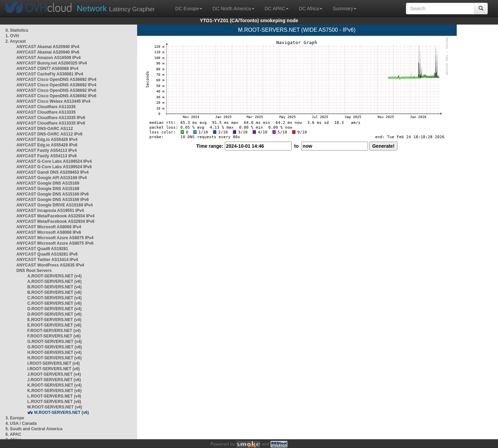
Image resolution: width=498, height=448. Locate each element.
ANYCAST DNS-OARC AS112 (45, 129)
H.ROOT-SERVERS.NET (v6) (54, 358)
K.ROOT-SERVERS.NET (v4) (54, 385)
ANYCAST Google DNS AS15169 (48, 183)
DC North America (233, 9)
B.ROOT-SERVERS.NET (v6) (54, 292)
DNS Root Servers (34, 271)
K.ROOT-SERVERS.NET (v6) (54, 391)
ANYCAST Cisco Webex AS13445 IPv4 (53, 101)
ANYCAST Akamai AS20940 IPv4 (48, 47)
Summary (345, 9)
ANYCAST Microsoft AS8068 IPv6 (49, 232)
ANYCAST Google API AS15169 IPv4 (52, 178)
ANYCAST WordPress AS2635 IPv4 (50, 265)
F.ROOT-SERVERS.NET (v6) (54, 336)
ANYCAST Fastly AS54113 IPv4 (47, 150)
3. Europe (15, 418)
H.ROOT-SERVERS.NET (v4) (54, 352)
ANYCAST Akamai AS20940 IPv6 (48, 52)
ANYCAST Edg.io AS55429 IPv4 (47, 140)
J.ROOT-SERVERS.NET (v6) (54, 380)
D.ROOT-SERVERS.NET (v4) (54, 309)
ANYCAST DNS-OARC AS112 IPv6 (49, 134)
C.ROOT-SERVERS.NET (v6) (54, 303)
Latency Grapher (116, 8)
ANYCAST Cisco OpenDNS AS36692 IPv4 (56, 80)
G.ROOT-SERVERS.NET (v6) (55, 347)
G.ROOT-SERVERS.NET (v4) (55, 342)
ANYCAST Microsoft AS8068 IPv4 (49, 227)
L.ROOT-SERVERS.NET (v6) (54, 402)
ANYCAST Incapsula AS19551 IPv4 (50, 211)
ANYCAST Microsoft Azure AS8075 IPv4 (55, 238)
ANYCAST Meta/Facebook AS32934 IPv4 (55, 216)
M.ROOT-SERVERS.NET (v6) (61, 413)
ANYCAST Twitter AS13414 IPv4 (47, 260)
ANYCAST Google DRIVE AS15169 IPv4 (55, 205)
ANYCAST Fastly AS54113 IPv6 (47, 156)
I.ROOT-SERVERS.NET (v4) (54, 363)
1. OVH (12, 36)
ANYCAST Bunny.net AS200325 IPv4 (52, 63)
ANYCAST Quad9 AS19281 (42, 249)
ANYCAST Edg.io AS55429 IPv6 (47, 145)
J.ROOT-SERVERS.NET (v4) (54, 374)
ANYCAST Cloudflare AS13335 (46, 107)
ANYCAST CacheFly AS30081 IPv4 (50, 74)
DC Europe (189, 9)
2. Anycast (16, 41)
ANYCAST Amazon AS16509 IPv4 (49, 58)
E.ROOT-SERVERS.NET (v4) (54, 320)
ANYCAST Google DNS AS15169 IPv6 (53, 194)
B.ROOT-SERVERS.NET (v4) (54, 287)
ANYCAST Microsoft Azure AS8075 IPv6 (55, 243)
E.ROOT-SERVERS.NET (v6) (54, 325)
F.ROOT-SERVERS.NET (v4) (54, 331)
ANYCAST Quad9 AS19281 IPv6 (47, 254)
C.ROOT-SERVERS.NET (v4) (54, 298)
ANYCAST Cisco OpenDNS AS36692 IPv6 (56, 90)
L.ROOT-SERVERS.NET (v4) (54, 396)
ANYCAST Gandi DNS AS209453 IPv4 (53, 172)
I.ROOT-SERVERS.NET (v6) (54, 369)
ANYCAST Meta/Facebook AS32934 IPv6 (55, 221)
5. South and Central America (34, 429)
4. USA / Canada (21, 423)
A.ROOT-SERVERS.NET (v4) (54, 276)
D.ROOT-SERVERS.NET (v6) (54, 314)
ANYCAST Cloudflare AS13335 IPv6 (51, 118)
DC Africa (311, 9)
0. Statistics (17, 30)
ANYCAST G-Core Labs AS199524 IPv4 (54, 161)
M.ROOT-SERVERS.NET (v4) (55, 407)
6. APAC (13, 434)
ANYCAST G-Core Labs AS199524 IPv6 (54, 167)
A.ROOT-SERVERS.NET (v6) (54, 281)
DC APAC (277, 9)
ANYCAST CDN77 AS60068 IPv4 (47, 69)
